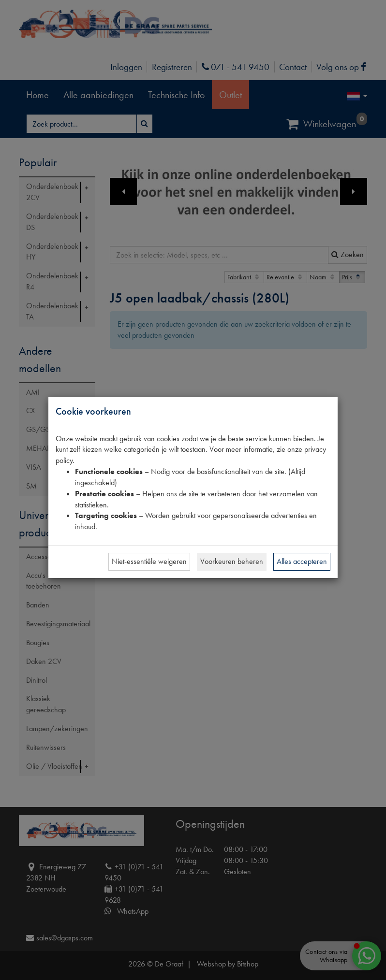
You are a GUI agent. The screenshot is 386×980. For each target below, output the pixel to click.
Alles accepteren (302, 561)
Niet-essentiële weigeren (149, 561)
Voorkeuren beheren (232, 561)
